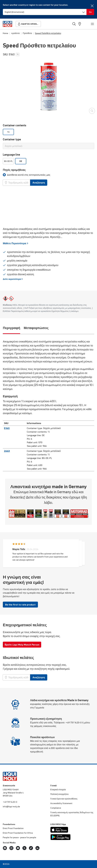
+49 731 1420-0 (10, 802)
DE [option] (21, 161)
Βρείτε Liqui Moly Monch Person (22, 645)
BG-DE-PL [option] (8, 161)
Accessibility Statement (61, 803)
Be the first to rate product (20, 605)
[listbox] (48, 132)
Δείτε (13, 279)
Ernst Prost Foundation (13, 828)
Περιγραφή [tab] (11, 328)
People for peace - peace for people (19, 837)
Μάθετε (15, 243)
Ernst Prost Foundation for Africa (18, 833)
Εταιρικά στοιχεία (58, 790)
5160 (7, 428)
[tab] (27, 175)
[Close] (92, 6)
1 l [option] (8, 132)
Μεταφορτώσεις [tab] (36, 328)
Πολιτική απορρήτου (60, 794)
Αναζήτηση (39, 183)
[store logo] (7, 24)
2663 (7, 451)
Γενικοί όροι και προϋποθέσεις (64, 799)
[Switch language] (45, 12)
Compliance (56, 808)
